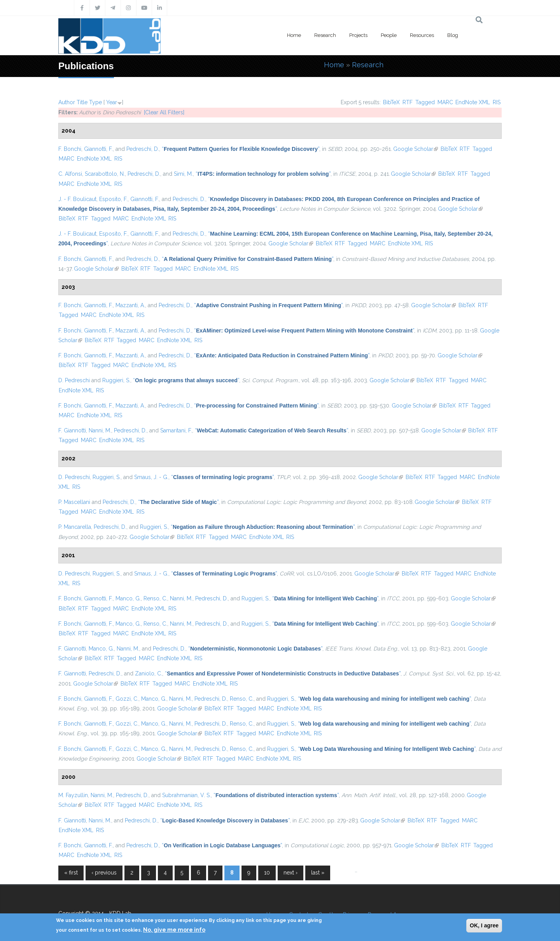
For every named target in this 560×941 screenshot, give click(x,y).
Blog (453, 35)
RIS (497, 102)
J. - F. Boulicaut (77, 199)
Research (325, 35)
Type (95, 102)
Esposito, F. (113, 199)
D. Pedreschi (74, 380)
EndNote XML (473, 102)
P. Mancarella (75, 527)
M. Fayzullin (73, 795)
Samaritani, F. (176, 430)
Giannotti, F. (98, 149)
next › (290, 873)
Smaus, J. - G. (151, 477)
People (389, 35)
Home (294, 35)
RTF (408, 102)
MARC (445, 102)
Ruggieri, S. (116, 380)
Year (112, 102)
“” (241, 149)
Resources (422, 35)
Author (67, 102)
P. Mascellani (74, 502)
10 (267, 873)
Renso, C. (155, 598)
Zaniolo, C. (149, 673)
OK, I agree (484, 925)
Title (82, 102)
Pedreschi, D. (143, 149)
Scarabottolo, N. (105, 174)
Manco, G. (128, 598)
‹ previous (104, 873)
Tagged (425, 102)
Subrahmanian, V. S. (186, 795)
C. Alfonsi (70, 174)
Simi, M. (183, 174)
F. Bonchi (70, 149)
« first (71, 873)
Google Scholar (416, 149)
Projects (358, 35)
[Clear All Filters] (164, 112)
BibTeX (391, 102)
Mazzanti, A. (130, 305)
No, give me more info (174, 930)
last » (318, 873)
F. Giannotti (72, 430)
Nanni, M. (100, 430)
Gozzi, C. (127, 699)
